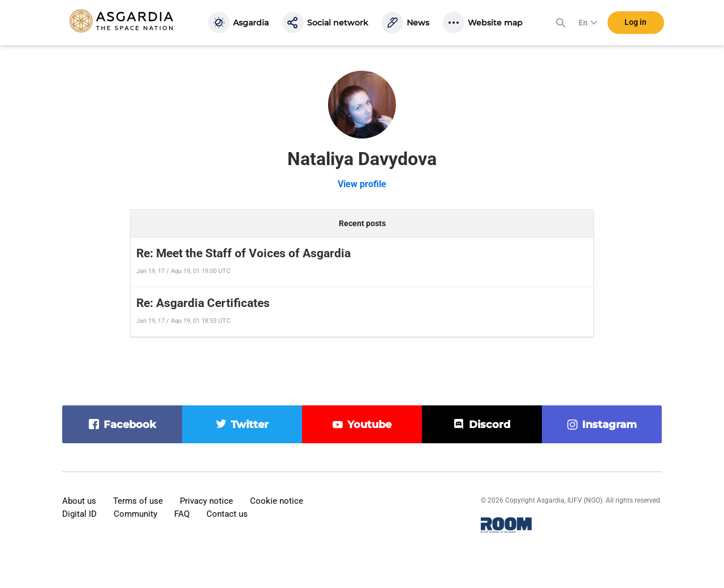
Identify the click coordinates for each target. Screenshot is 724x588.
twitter (250, 425)
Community (135, 514)
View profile (362, 184)
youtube (369, 425)
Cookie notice (277, 501)
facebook (130, 425)
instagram (609, 425)
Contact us (227, 514)
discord (490, 425)
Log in (635, 22)
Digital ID (79, 514)
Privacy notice (206, 501)
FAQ (182, 514)
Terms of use (138, 501)
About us (79, 501)
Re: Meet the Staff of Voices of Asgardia (244, 253)
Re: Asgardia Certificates (203, 303)
